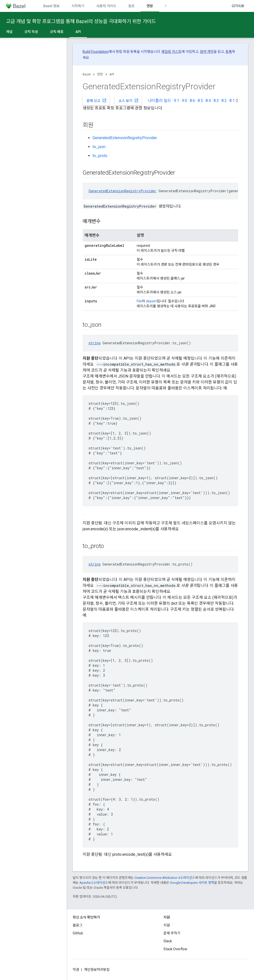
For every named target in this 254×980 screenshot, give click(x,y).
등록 (229, 52)
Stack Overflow (175, 949)
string (95, 343)
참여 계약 (207, 52)
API (112, 74)
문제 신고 (97, 100)
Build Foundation (96, 52)
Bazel (87, 74)
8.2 (224, 101)
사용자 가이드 (106, 6)
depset (151, 301)
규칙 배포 (57, 32)
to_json (99, 147)
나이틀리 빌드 (159, 101)
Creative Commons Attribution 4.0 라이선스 (165, 878)
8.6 (192, 101)
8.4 (208, 101)
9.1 (176, 101)
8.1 (232, 101)
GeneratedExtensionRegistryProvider (125, 138)
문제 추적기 (172, 933)
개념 (9, 32)
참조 (131, 6)
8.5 (200, 101)
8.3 (216, 101)
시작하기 (78, 6)
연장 (100, 74)
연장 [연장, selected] (150, 6)
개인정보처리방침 (97, 970)
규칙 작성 (31, 32)
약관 (76, 970)
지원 (167, 925)
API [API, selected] (78, 32)
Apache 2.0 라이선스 (94, 883)
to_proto (100, 156)
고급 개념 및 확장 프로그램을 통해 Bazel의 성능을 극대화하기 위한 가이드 (81, 21)
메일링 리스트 (172, 52)
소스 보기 (129, 100)
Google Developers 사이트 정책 (192, 883)
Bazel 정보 (51, 6)
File (139, 301)
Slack (168, 941)
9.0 (184, 101)
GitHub (238, 6)
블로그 (78, 925)
